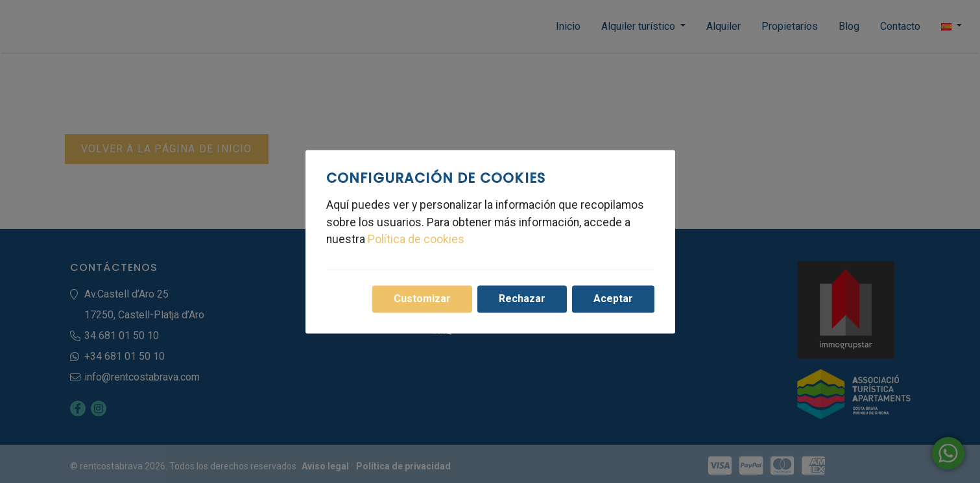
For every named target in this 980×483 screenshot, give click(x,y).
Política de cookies (416, 240)
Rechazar (522, 299)
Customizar (422, 299)
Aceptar (613, 299)
